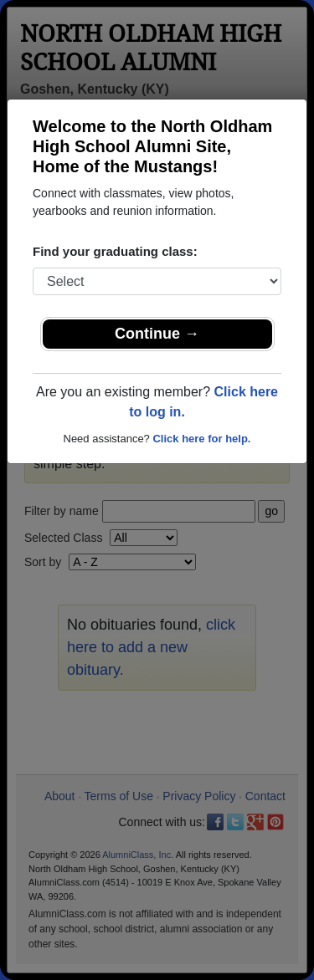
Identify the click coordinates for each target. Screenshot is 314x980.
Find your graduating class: (115, 251)
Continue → (157, 334)
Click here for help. (201, 439)
